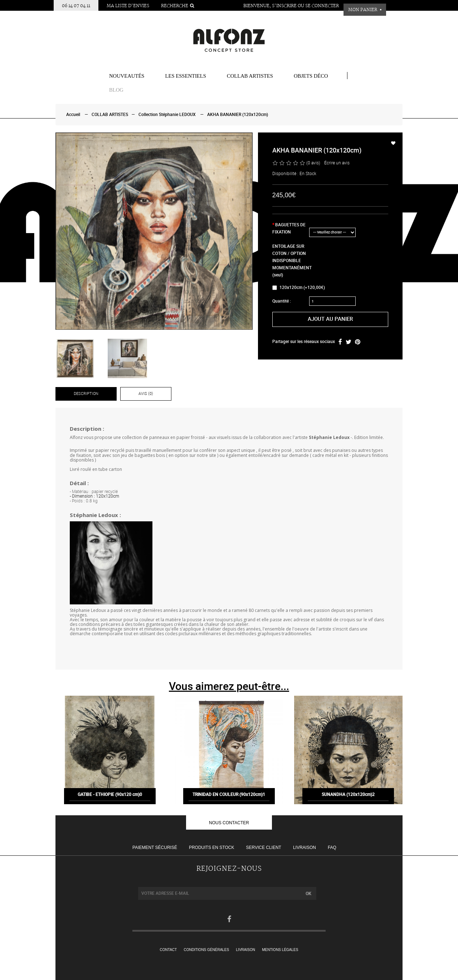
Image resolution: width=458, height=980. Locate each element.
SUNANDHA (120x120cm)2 (348, 799)
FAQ (332, 848)
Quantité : (282, 301)
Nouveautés (127, 76)
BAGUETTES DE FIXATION (289, 228)
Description (86, 394)
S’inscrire (284, 6)
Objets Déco (311, 76)
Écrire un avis (337, 163)
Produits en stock (211, 848)
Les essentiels (186, 76)
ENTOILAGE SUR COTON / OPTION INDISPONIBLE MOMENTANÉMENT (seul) (290, 261)
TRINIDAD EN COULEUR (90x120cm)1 (229, 799)
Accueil (73, 115)
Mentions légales (280, 950)
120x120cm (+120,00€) (299, 288)
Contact (169, 950)
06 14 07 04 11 (76, 6)
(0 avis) (313, 163)
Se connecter (322, 6)
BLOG (116, 90)
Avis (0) (146, 394)
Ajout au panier (330, 319)
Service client (263, 848)
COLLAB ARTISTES (250, 76)
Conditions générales (207, 950)
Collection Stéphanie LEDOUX (167, 115)
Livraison (304, 848)
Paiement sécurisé (155, 848)
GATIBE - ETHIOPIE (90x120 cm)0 (110, 799)
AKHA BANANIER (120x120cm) (238, 115)
